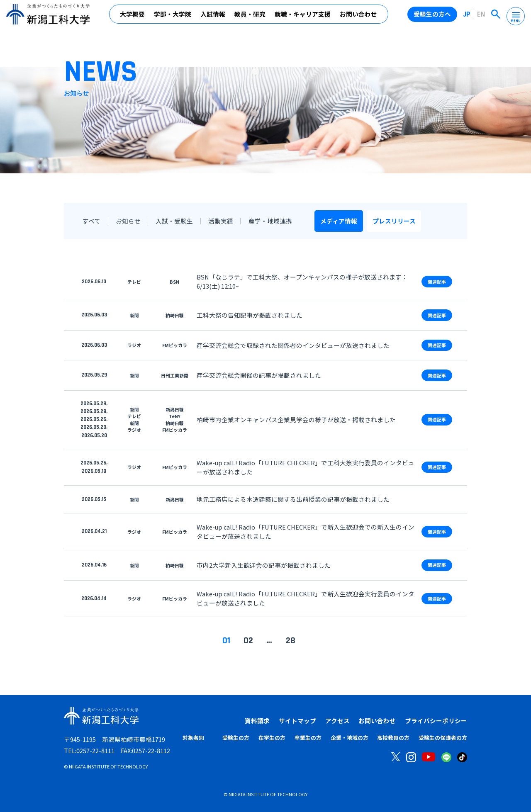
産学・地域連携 (270, 221)
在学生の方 (272, 738)
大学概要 (132, 16)
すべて (91, 221)
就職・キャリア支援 (303, 16)
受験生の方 (236, 738)
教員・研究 (250, 16)
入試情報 (213, 16)
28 (291, 640)
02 (248, 640)
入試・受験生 (174, 221)
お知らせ (128, 221)
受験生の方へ (433, 16)
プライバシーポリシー (436, 721)
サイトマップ (297, 721)
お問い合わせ (358, 16)
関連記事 (437, 282)
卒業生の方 (308, 738)
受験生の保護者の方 (443, 738)
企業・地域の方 (350, 738)
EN (481, 16)
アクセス (337, 721)
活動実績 (221, 221)
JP (467, 16)
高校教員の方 (393, 738)
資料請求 (257, 721)
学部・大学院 (173, 16)
